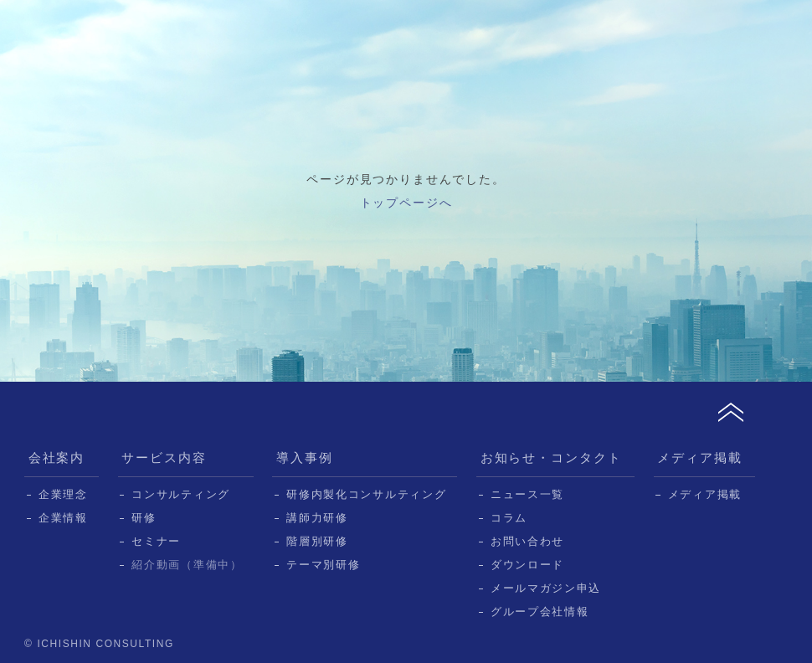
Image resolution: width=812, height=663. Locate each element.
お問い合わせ (527, 541)
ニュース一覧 (527, 494)
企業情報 (63, 518)
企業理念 (63, 494)
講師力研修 (317, 518)
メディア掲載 (700, 457)
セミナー (156, 541)
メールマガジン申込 (546, 588)
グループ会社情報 (540, 612)
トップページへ (406, 203)
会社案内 (57, 457)
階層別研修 (317, 541)
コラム (509, 518)
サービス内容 (164, 457)
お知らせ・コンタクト (552, 457)
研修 (144, 518)
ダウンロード (527, 565)
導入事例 (305, 457)
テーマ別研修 (323, 565)
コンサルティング (181, 494)
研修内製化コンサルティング (366, 494)
